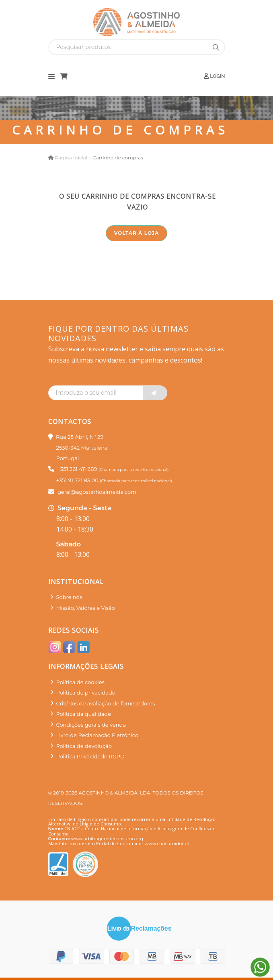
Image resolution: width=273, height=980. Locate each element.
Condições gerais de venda (91, 725)
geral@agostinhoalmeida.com (97, 492)
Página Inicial (71, 158)
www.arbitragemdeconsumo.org (107, 839)
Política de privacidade (86, 693)
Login (214, 76)
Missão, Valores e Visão (86, 608)
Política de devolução (84, 746)
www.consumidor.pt (167, 843)
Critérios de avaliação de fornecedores (106, 703)
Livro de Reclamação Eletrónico (97, 735)
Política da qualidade (84, 714)
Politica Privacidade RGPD (90, 756)
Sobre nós (69, 597)
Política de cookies (80, 682)
